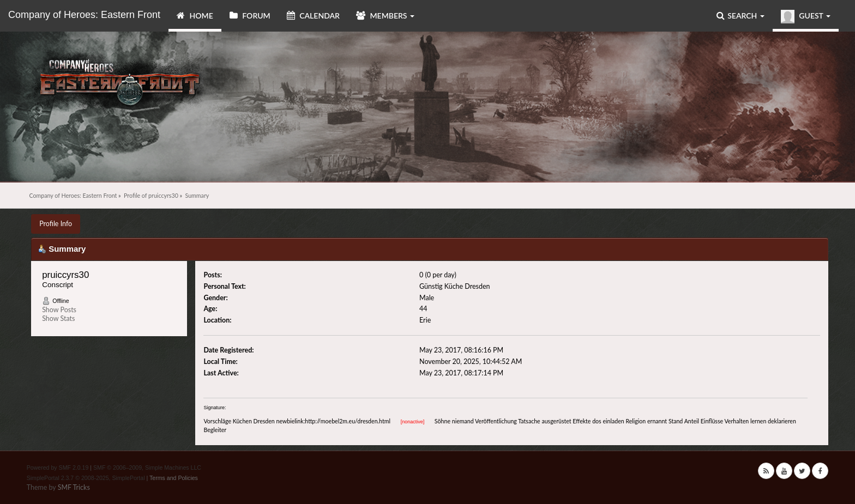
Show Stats (58, 318)
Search (740, 16)
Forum (250, 16)
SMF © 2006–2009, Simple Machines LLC (147, 467)
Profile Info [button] (56, 224)
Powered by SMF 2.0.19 (58, 467)
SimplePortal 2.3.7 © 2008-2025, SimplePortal (86, 478)
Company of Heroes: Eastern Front (84, 15)
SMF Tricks (74, 487)
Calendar (313, 16)
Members (385, 16)
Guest (806, 17)
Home (195, 16)
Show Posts (59, 310)
